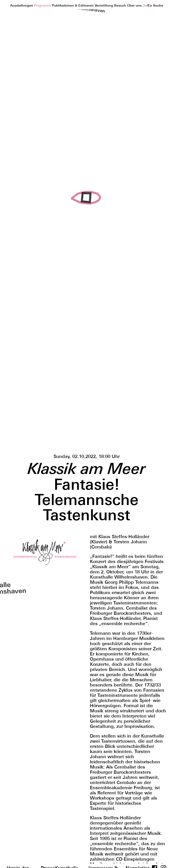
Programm (43, 6)
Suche (158, 5)
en (150, 5)
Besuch (121, 5)
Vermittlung (104, 5)
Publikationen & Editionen (73, 5)
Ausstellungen (22, 5)
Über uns (135, 5)
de (145, 6)
